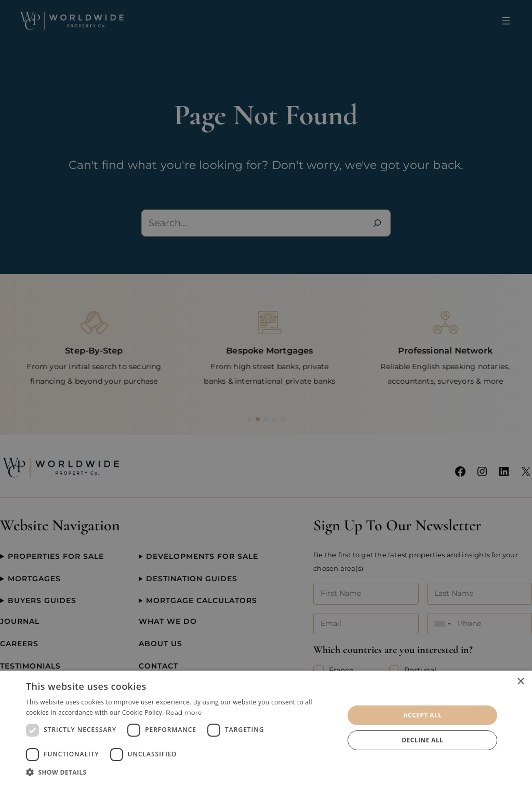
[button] (180, 772)
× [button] (520, 682)
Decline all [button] (422, 740)
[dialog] (266, 728)
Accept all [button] (422, 715)
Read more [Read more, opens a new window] (184, 712)
